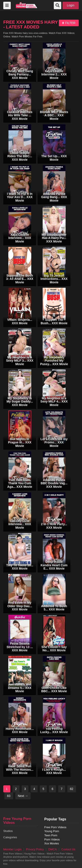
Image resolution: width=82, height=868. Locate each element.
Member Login (12, 849)
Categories (10, 837)
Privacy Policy (35, 849)
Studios (8, 831)
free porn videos (27, 5)
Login (71, 5)
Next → (23, 796)
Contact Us (68, 849)
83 (9, 796)
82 (72, 789)
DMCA (52, 849)
